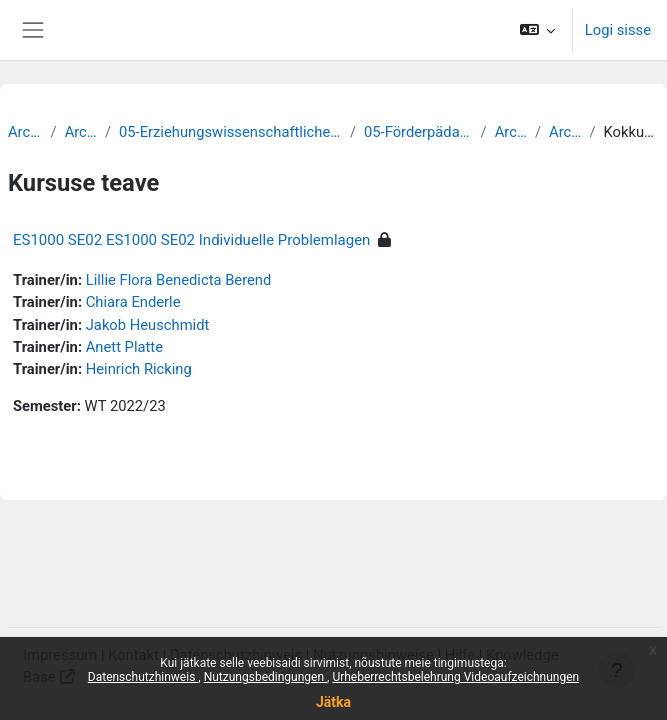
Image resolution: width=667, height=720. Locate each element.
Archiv (25, 132)
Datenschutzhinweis (143, 677)
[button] (536, 30)
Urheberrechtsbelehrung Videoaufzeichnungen (455, 677)
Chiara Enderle (133, 302)
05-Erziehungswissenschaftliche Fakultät (230, 132)
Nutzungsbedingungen (265, 677)
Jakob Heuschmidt (148, 325)
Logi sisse (618, 30)
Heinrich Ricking (139, 369)
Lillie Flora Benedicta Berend (179, 280)
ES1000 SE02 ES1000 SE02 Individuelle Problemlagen (191, 240)
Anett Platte (124, 347)
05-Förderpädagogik (418, 132)
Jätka (333, 702)
